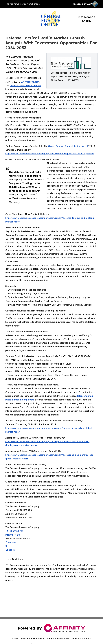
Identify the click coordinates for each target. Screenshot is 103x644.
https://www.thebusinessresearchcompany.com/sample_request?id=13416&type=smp (50, 154)
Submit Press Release (58, 639)
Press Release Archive (33, 639)
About (15, 639)
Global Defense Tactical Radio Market (68, 146)
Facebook (11, 542)
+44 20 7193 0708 (14, 531)
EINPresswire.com (30, 82)
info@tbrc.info (13, 535)
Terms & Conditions (81, 639)
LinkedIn (10, 550)
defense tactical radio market (25, 86)
